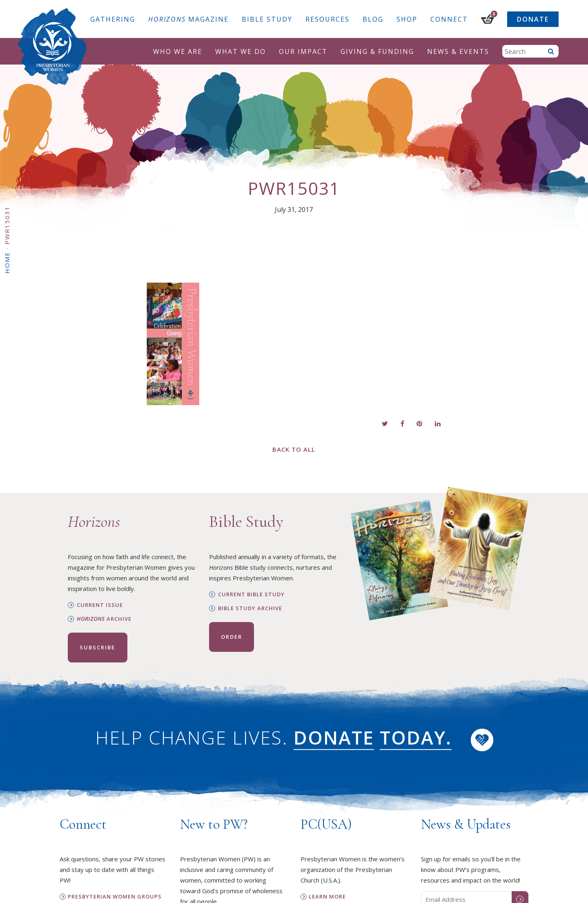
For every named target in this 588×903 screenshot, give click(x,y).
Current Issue (100, 605)
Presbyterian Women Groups (115, 897)
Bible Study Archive (250, 608)
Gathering (113, 19)
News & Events (458, 51)
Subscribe (97, 647)
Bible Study (267, 19)
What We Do (241, 51)
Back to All (294, 449)
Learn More (327, 897)
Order (232, 637)
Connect (449, 19)
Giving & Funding (377, 51)
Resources (327, 19)
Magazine (188, 19)
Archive (104, 619)
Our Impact (303, 51)
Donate (533, 19)
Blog (373, 19)
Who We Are (178, 51)
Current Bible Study (251, 594)
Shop (407, 19)
